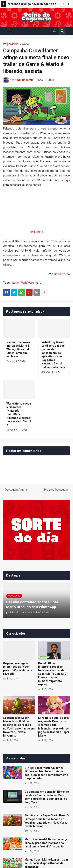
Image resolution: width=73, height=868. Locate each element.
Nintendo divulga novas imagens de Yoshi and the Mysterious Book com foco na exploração (32, 4)
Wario (25, 44)
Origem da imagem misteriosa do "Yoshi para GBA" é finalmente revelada (18, 669)
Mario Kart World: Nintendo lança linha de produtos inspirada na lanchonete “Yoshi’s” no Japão (46, 843)
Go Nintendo (62, 274)
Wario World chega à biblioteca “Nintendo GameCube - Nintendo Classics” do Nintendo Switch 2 (19, 414)
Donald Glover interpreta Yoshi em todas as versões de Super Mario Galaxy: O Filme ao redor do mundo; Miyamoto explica (52, 674)
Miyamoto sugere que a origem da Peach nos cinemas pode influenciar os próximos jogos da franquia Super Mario (54, 727)
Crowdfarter (26, 133)
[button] (63, 4)
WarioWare (27, 283)
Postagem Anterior (17, 490)
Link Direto (36, 232)
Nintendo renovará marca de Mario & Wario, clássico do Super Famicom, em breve (18, 349)
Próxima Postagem (56, 490)
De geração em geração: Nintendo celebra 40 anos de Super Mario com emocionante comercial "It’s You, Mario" (47, 797)
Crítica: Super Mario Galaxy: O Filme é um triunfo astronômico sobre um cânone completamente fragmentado (46, 773)
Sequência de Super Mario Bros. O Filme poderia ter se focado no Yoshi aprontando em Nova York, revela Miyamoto (19, 727)
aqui (67, 180)
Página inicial (11, 44)
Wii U (39, 283)
